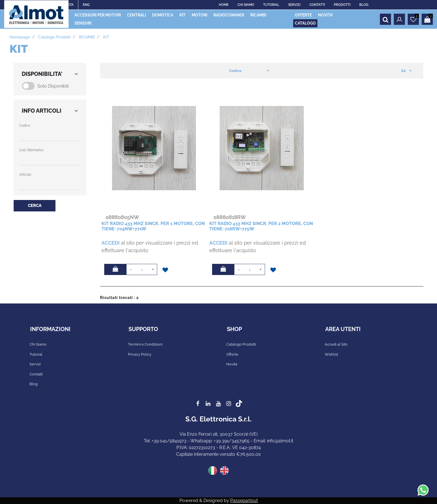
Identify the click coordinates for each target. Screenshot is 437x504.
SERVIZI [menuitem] (294, 5)
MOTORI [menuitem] (200, 15)
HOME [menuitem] (224, 5)
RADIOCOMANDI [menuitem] (229, 15)
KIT (106, 37)
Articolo (25, 175)
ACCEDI (111, 243)
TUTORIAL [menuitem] (271, 5)
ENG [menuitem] (86, 5)
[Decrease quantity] (131, 269)
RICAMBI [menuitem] (258, 15)
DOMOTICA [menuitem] (163, 15)
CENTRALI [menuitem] (137, 15)
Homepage (20, 37)
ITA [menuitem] (71, 5)
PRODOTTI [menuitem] (342, 5)
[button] (35, 206)
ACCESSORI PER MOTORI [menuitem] (98, 15)
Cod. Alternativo (31, 150)
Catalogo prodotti (54, 37)
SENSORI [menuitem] (83, 23)
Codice (25, 126)
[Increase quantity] (153, 269)
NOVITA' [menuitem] (326, 15)
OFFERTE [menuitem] (303, 15)
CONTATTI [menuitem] (317, 5)
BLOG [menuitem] (364, 5)
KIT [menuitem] (183, 15)
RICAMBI (87, 37)
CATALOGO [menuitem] (305, 23)
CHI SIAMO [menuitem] (246, 5)
